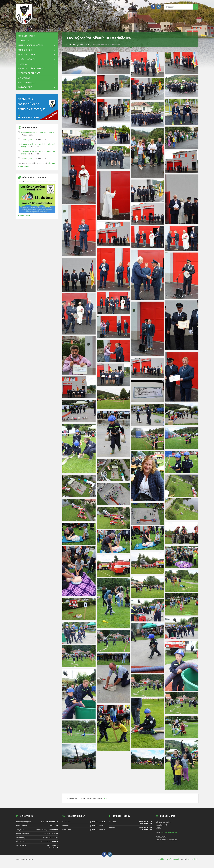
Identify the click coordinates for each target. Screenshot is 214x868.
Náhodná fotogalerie (34, 179)
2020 (105, 800)
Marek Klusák (193, 861)
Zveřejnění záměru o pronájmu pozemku (37, 134)
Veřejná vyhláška (28, 141)
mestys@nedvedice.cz (170, 834)
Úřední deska (30, 130)
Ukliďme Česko (25, 218)
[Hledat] (196, 7)
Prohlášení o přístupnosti (169, 861)
